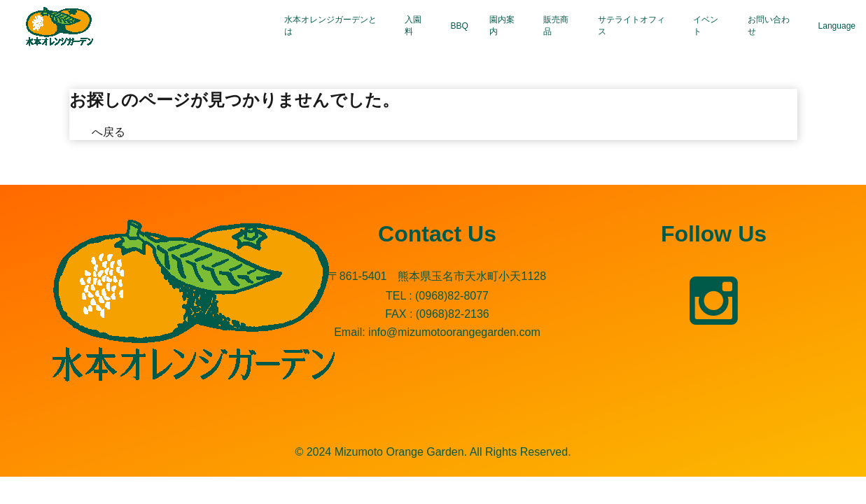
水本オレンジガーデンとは (330, 26)
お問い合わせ (769, 26)
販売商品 (556, 26)
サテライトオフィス (631, 26)
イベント (706, 26)
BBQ (460, 26)
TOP (81, 132)
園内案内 (502, 26)
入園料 (413, 26)
